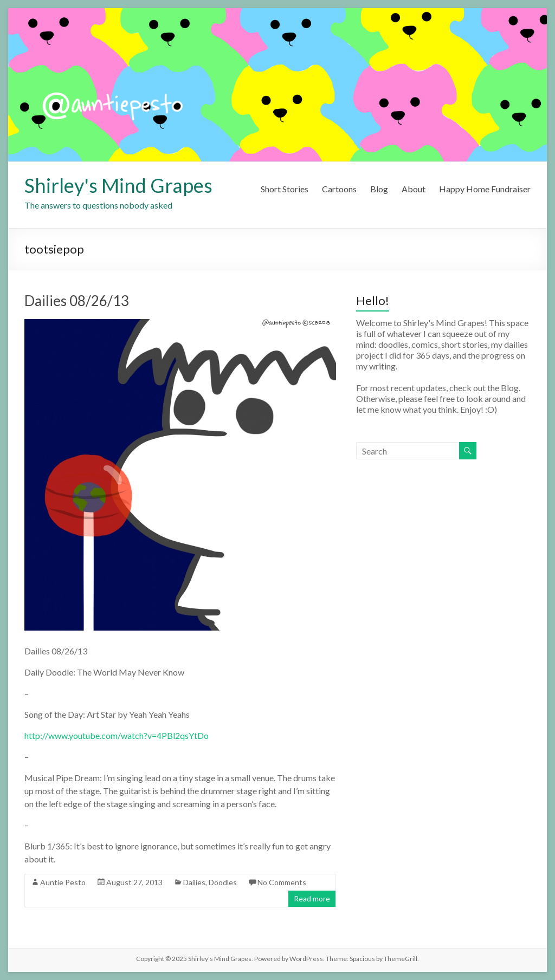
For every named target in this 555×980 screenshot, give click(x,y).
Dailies (194, 882)
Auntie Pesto (63, 882)
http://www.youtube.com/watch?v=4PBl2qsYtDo (117, 735)
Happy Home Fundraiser (485, 189)
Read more (312, 898)
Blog (379, 189)
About (414, 189)
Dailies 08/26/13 (77, 301)
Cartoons (339, 189)
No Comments (282, 882)
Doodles (223, 882)
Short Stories (285, 189)
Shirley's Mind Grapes (118, 185)
